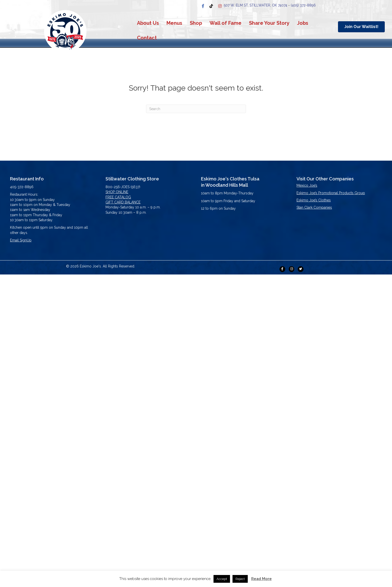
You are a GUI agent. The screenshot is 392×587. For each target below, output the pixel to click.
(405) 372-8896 (303, 5)
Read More (261, 579)
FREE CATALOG (118, 197)
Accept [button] (222, 579)
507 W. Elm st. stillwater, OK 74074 (255, 5)
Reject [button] (240, 579)
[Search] (196, 109)
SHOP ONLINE (117, 192)
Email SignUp (21, 240)
